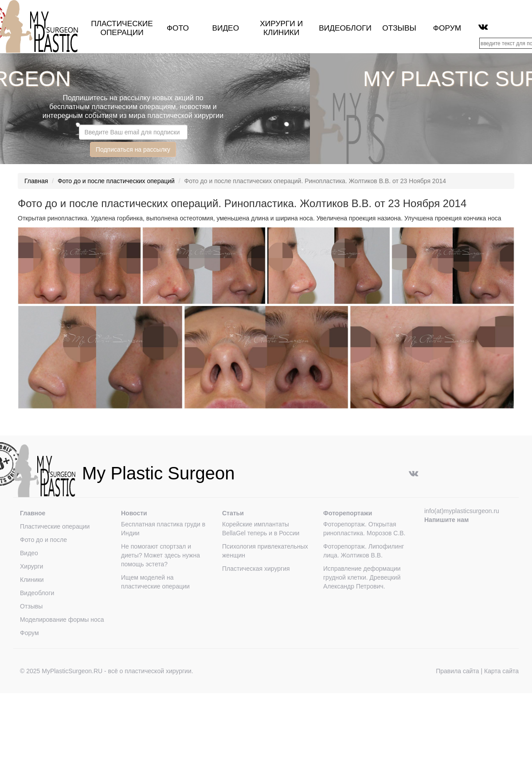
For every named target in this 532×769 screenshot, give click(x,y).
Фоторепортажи (348, 513)
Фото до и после (43, 540)
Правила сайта (457, 671)
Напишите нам (446, 520)
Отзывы (399, 28)
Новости (134, 513)
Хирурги (278, 24)
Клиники (32, 580)
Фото (178, 28)
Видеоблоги (345, 28)
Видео (225, 28)
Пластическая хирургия (256, 569)
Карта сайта (501, 671)
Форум (447, 28)
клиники (281, 32)
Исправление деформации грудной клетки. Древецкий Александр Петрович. (362, 577)
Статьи (233, 513)
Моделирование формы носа (62, 620)
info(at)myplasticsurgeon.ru (462, 511)
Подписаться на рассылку (133, 149)
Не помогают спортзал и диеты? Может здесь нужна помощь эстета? (160, 555)
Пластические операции (122, 28)
